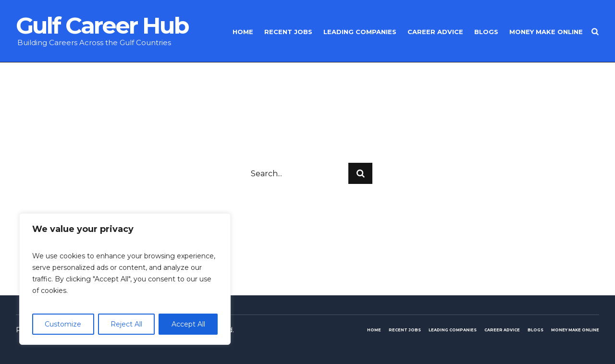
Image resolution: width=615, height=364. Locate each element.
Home (374, 330)
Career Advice (502, 330)
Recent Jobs (405, 330)
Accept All (188, 324)
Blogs (535, 330)
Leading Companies (453, 330)
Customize (63, 324)
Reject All (126, 324)
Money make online (575, 330)
